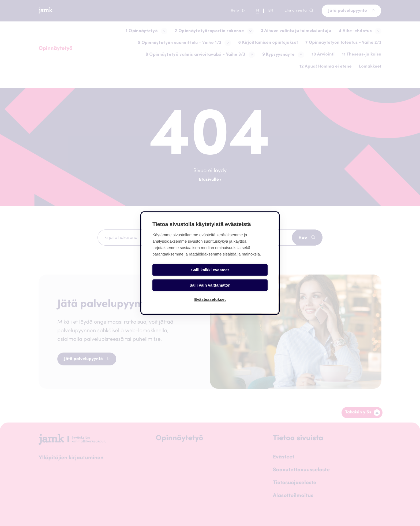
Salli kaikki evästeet (180, 277)
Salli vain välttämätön (240, 277)
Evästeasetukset (210, 292)
